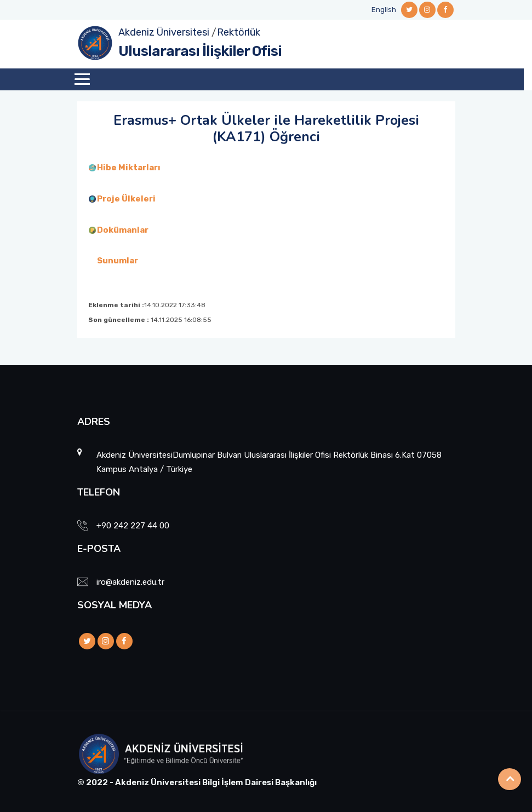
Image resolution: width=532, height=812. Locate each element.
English (384, 10)
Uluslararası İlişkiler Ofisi (200, 51)
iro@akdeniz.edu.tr (130, 582)
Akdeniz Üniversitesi (164, 32)
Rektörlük (239, 32)
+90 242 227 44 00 (133, 526)
